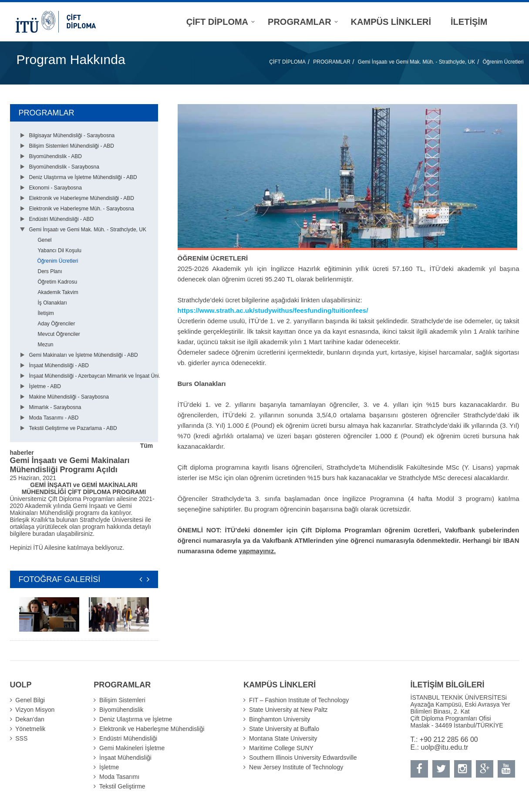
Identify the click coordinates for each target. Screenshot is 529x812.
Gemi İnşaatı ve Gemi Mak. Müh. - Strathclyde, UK (416, 62)
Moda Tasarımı (119, 777)
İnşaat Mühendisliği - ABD (59, 365)
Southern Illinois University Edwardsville (303, 758)
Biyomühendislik (121, 710)
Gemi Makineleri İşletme (132, 748)
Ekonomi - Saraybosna (56, 188)
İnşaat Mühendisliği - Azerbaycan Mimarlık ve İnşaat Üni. (95, 376)
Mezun (46, 345)
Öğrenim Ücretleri (503, 62)
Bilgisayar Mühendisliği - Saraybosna (72, 135)
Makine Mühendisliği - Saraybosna (69, 397)
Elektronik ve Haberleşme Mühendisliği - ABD (82, 198)
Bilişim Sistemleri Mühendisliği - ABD (72, 146)
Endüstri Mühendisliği (128, 738)
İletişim (46, 313)
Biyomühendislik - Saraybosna (64, 167)
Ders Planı (50, 271)
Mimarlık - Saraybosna (55, 407)
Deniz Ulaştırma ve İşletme (136, 719)
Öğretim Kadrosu (58, 282)
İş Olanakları (52, 303)
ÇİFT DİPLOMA (287, 62)
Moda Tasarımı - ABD (54, 418)
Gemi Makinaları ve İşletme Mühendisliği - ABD (84, 355)
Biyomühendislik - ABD (56, 156)
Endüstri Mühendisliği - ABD (62, 219)
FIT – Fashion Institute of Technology (299, 700)
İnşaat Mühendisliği (125, 758)
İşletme (109, 767)
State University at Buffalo (284, 729)
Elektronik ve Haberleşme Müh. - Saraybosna (82, 209)
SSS (21, 738)
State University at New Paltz (288, 710)
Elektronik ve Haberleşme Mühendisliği (152, 729)
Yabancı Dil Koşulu (60, 250)
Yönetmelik (30, 729)
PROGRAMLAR (332, 62)
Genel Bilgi (30, 700)
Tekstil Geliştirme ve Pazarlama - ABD (73, 428)
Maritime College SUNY (281, 748)
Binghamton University (280, 719)
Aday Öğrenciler (57, 324)
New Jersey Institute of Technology (296, 767)
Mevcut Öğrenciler (59, 334)
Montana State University (283, 738)
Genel (45, 240)
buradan (45, 534)
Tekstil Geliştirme (122, 786)
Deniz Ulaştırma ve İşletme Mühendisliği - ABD (83, 177)
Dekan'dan (30, 719)
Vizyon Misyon (35, 710)
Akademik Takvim (58, 292)
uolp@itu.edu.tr (445, 747)
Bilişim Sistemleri (122, 700)
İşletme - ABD (45, 386)
